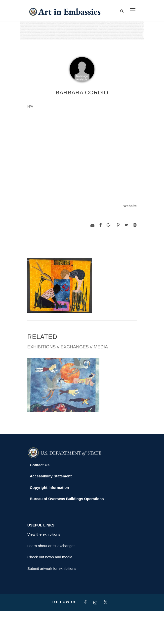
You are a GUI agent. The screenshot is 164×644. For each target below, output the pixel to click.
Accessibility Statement (51, 509)
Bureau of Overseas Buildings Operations (67, 532)
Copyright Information (49, 520)
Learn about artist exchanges (51, 579)
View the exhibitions (44, 567)
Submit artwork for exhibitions (52, 601)
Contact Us (40, 498)
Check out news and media (50, 590)
